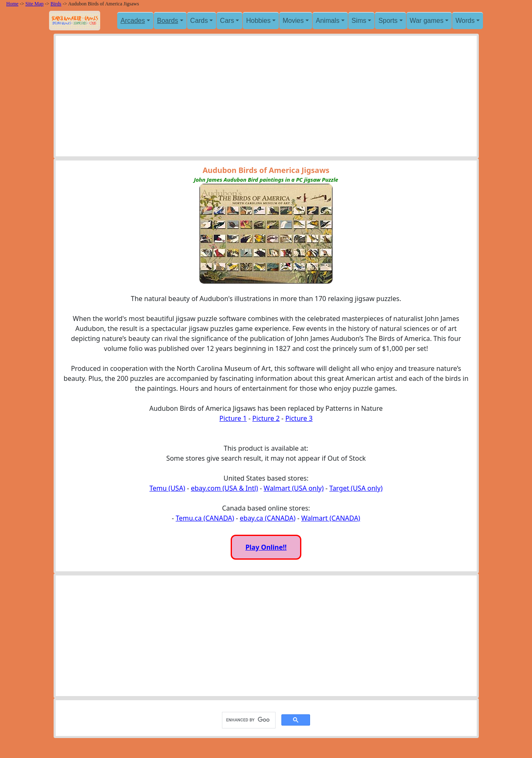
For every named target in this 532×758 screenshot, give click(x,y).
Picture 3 (299, 418)
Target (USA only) (356, 488)
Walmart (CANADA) (331, 518)
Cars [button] (227, 21)
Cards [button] (199, 21)
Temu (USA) (167, 488)
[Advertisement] (266, 98)
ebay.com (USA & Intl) (224, 488)
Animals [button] (328, 21)
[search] (248, 720)
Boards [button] (168, 21)
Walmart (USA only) (293, 488)
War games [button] (427, 21)
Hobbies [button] (258, 21)
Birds (56, 4)
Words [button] (465, 21)
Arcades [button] (133, 21)
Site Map (34, 4)
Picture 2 (266, 418)
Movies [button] (293, 21)
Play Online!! (266, 547)
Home (12, 4)
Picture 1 (233, 418)
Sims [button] (359, 21)
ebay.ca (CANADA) (268, 518)
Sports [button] (388, 21)
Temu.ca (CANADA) (205, 518)
